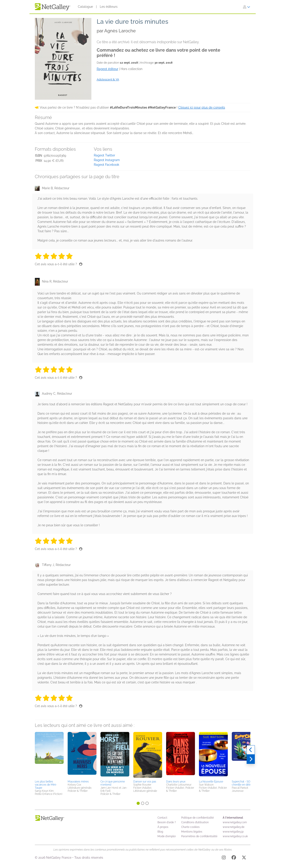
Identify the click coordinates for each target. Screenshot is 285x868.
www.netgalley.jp (233, 832)
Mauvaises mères (78, 782)
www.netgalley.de (234, 827)
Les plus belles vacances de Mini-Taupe (46, 785)
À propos (163, 827)
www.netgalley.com (235, 822)
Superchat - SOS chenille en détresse (244, 783)
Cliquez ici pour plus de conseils (202, 107)
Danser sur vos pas (145, 782)
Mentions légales (192, 832)
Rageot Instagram (107, 160)
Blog (160, 832)
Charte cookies (190, 827)
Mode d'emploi (167, 836)
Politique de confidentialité (198, 818)
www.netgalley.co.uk (235, 836)
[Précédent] (251, 750)
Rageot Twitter (104, 155)
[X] (244, 858)
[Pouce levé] (81, 264)
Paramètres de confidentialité (199, 836)
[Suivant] (251, 759)
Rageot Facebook (106, 165)
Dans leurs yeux (176, 782)
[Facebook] (234, 858)
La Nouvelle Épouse (211, 782)
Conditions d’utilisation (195, 822)
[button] (49, 755)
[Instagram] (224, 858)
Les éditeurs (109, 7)
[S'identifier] (247, 7)
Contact (162, 818)
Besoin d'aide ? (167, 822)
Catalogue (85, 7)
